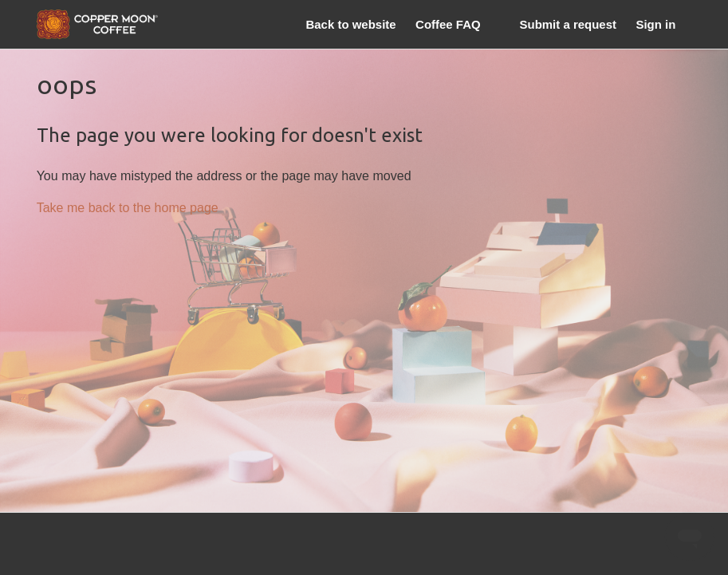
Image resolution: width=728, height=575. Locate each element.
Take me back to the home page (128, 207)
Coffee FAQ (448, 24)
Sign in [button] (655, 24)
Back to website (350, 24)
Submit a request (568, 24)
